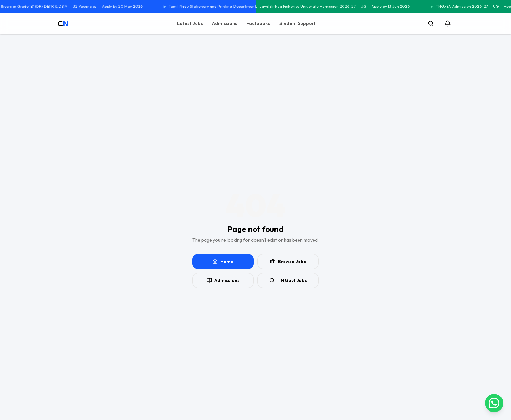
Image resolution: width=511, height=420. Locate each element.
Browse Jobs (288, 262)
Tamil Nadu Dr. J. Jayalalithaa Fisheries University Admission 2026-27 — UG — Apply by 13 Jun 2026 (321, 6)
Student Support (298, 23)
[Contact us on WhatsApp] (494, 403)
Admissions (225, 23)
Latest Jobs (190, 23)
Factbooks (258, 23)
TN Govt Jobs (288, 280)
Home (223, 262)
